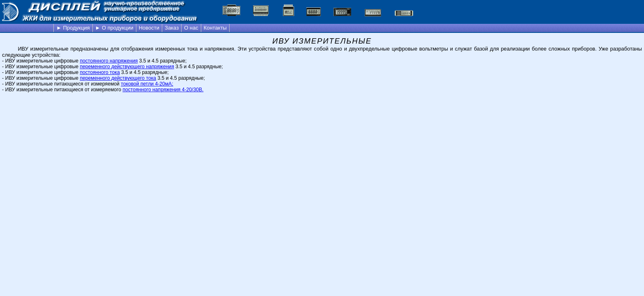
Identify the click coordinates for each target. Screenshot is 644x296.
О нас (191, 28)
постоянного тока (100, 72)
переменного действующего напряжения (127, 67)
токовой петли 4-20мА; (147, 84)
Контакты (215, 28)
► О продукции (114, 28)
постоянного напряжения (109, 61)
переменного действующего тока (118, 78)
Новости (149, 28)
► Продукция (73, 28)
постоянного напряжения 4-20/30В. (163, 90)
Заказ (172, 28)
